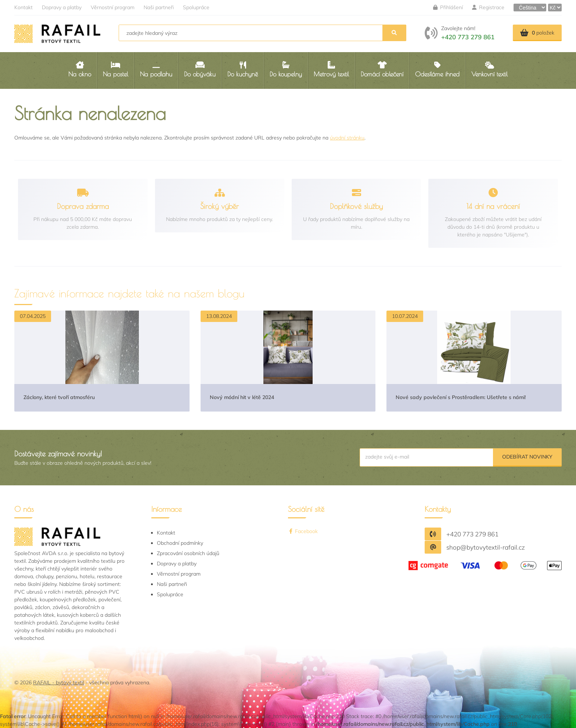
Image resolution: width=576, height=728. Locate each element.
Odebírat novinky (527, 457)
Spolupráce (196, 7)
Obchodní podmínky (180, 543)
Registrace (488, 7)
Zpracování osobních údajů (188, 553)
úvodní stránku (347, 138)
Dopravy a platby (62, 7)
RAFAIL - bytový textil (59, 682)
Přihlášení (448, 7)
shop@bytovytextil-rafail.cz (486, 547)
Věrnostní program (113, 7)
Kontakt (24, 7)
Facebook (303, 531)
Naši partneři (159, 7)
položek (537, 33)
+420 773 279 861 (468, 37)
